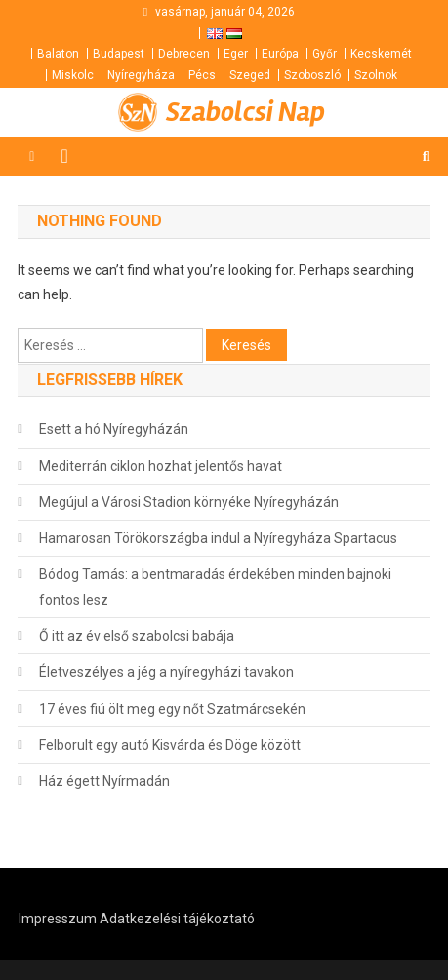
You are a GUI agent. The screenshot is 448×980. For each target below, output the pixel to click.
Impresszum (58, 919)
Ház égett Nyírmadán (104, 781)
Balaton (58, 54)
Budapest (119, 54)
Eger (236, 54)
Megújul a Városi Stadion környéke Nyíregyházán (189, 502)
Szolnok (376, 75)
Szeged (250, 75)
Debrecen (184, 54)
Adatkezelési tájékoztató (177, 919)
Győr (325, 54)
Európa (280, 54)
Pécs (202, 75)
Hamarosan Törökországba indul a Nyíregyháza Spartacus (218, 538)
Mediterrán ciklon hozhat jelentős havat (161, 466)
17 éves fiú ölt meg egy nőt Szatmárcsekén (172, 709)
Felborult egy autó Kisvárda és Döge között (170, 745)
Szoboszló (312, 75)
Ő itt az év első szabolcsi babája (137, 636)
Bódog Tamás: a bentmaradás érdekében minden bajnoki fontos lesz (215, 587)
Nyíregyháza (141, 75)
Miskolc (73, 75)
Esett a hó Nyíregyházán (114, 429)
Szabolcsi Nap (245, 112)
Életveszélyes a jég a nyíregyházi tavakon (166, 672)
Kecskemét (381, 54)
